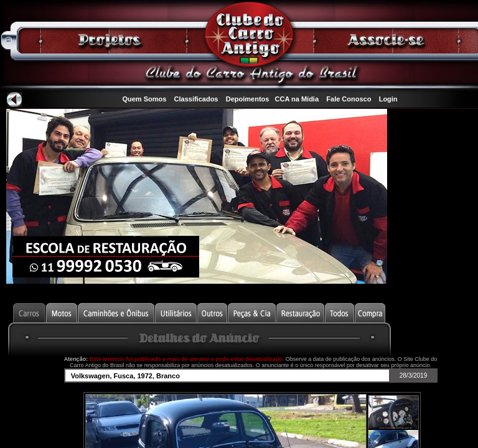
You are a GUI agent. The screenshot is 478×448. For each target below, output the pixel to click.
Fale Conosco (349, 99)
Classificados (196, 99)
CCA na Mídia (297, 99)
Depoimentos (248, 99)
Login (388, 99)
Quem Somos (144, 99)
